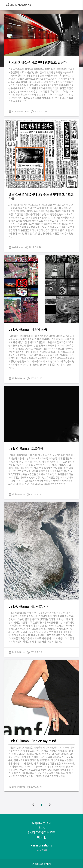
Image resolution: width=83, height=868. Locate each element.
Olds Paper (18, 247)
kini (49, 864)
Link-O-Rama (19, 378)
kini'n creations (18, 5)
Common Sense (21, 111)
